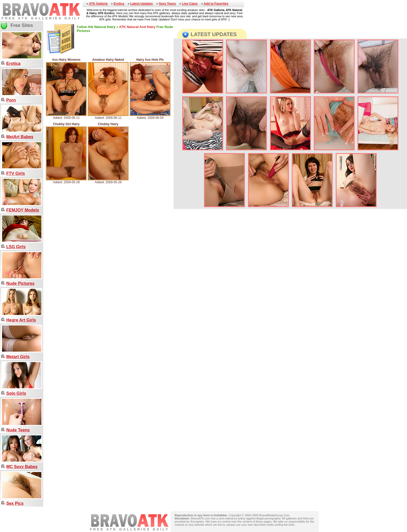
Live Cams (190, 4)
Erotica (119, 4)
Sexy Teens (167, 4)
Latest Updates (141, 4)
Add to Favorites (216, 4)
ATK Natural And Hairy (137, 27)
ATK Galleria (98, 4)
